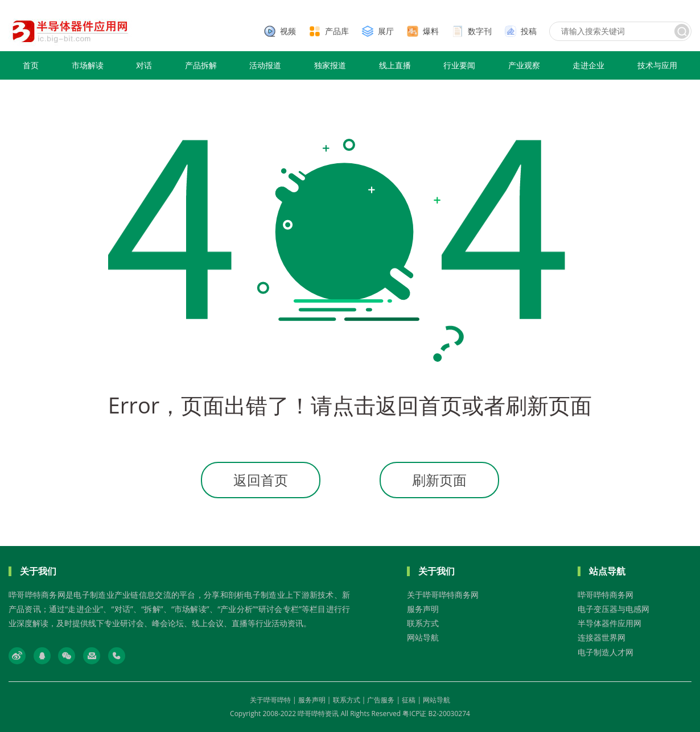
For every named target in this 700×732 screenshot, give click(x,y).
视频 (288, 31)
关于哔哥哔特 (270, 700)
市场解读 (88, 65)
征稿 (409, 700)
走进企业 (588, 65)
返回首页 (261, 480)
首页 (31, 65)
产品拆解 (201, 65)
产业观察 (524, 65)
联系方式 (423, 623)
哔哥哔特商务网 (606, 595)
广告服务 (381, 700)
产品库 (337, 31)
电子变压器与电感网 (613, 609)
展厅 (386, 31)
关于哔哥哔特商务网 (443, 595)
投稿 (529, 31)
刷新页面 (439, 480)
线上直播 (395, 65)
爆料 (431, 31)
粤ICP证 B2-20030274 (436, 714)
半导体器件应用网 (610, 623)
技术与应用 (657, 65)
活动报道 (265, 65)
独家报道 (330, 65)
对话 (144, 65)
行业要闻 (459, 65)
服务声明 (423, 609)
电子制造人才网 (606, 652)
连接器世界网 (602, 637)
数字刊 (480, 31)
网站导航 (423, 637)
